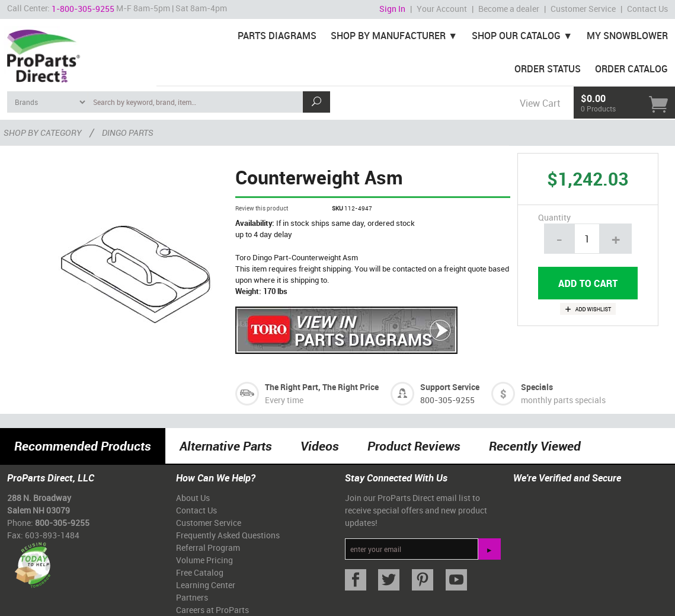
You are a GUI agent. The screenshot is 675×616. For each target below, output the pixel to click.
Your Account (442, 9)
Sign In (392, 9)
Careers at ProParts (212, 610)
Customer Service (583, 9)
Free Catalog (200, 572)
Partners (192, 597)
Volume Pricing (204, 560)
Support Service (450, 387)
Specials (537, 387)
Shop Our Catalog (516, 36)
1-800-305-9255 (83, 9)
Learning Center (206, 585)
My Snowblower (627, 36)
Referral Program (208, 548)
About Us (193, 498)
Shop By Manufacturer (388, 36)
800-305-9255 (447, 400)
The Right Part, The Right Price (322, 387)
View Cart (540, 103)
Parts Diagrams (277, 36)
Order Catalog (631, 69)
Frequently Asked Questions (228, 535)
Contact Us (647, 9)
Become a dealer (509, 9)
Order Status (548, 69)
